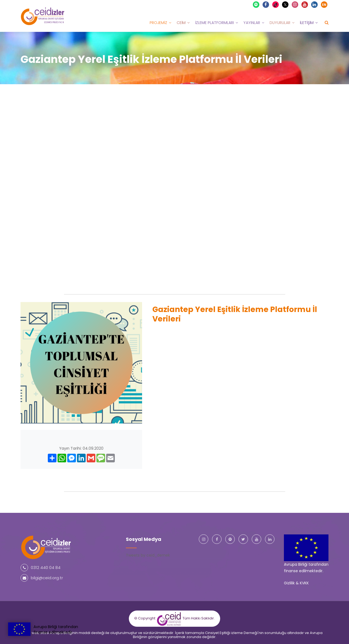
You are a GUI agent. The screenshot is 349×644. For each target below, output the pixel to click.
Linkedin (315, 4)
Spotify (256, 4)
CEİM (181, 22)
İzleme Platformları (214, 22)
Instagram (295, 4)
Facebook (266, 4)
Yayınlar (252, 22)
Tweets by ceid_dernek (148, 555)
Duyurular (280, 22)
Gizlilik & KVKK (296, 583)
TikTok (276, 4)
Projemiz (158, 22)
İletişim (307, 22)
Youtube (305, 4)
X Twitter (286, 4)
